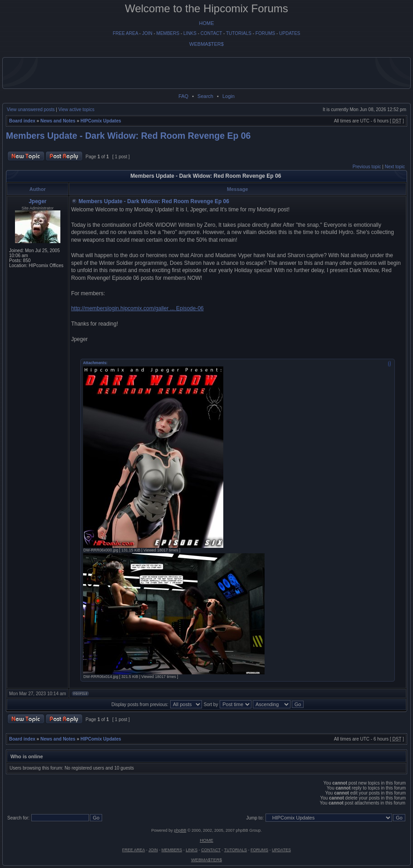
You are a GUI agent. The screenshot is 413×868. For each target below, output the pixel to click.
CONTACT (211, 33)
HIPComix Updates (101, 121)
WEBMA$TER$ (206, 44)
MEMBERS (168, 33)
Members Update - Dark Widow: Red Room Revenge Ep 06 (128, 136)
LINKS (190, 33)
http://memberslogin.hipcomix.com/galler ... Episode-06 (138, 308)
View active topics (76, 110)
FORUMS (265, 33)
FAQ (183, 96)
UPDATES (290, 33)
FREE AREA (125, 33)
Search (205, 96)
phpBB (180, 830)
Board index (22, 121)
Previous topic (367, 167)
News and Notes (58, 121)
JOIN (147, 33)
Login (229, 96)
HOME (207, 23)
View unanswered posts (31, 110)
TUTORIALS (239, 33)
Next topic (395, 167)
